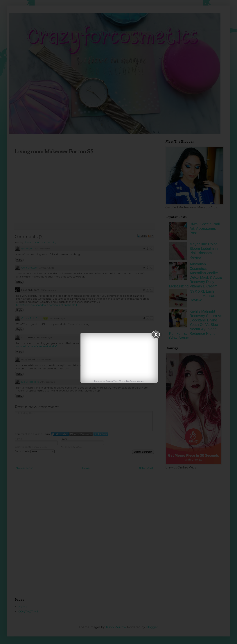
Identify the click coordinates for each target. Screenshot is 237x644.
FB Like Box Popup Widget (131, 381)
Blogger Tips (112, 381)
